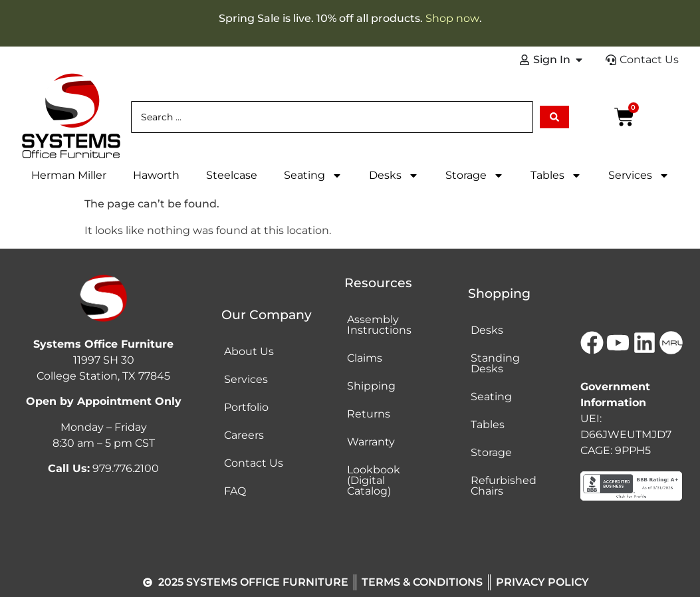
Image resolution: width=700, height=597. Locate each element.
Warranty (371, 442)
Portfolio (246, 407)
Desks (394, 176)
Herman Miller (69, 175)
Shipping (371, 386)
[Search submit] (554, 117)
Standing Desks (495, 363)
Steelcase (232, 175)
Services (639, 176)
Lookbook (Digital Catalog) (374, 480)
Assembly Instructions (379, 325)
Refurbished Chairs (504, 486)
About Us (249, 351)
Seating (313, 176)
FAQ (235, 491)
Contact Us (254, 463)
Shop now (452, 18)
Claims (365, 358)
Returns (369, 414)
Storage (475, 176)
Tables (556, 176)
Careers (244, 435)
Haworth (156, 175)
